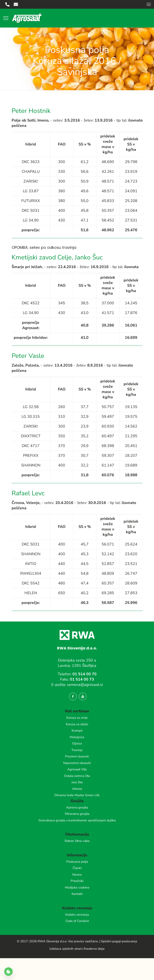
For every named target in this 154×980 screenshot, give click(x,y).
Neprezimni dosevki (77, 763)
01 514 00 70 (84, 674)
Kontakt (77, 894)
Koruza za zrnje (77, 718)
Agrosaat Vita (77, 769)
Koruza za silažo (77, 724)
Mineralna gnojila (77, 814)
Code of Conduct (77, 921)
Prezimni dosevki (77, 756)
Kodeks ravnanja (77, 915)
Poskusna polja (77, 862)
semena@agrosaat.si (85, 685)
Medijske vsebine (77, 887)
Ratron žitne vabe (77, 841)
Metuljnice (77, 737)
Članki (77, 868)
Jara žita (77, 782)
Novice (77, 875)
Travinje (77, 750)
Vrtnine (77, 789)
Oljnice (77, 743)
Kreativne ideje (94, 949)
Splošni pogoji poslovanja (119, 941)
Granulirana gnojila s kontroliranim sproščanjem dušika (77, 820)
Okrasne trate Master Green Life (77, 795)
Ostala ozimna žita (77, 776)
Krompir (77, 731)
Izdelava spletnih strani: (66, 949)
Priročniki (77, 881)
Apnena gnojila (77, 807)
